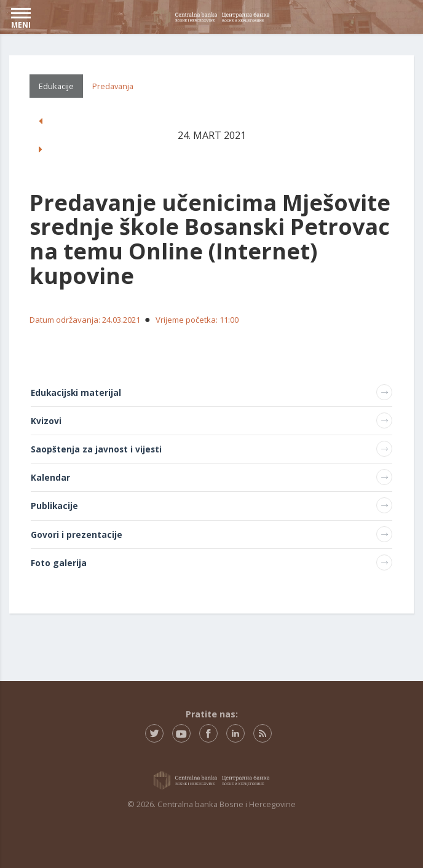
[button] (41, 121)
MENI (21, 18)
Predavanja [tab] (113, 86)
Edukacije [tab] (56, 86)
